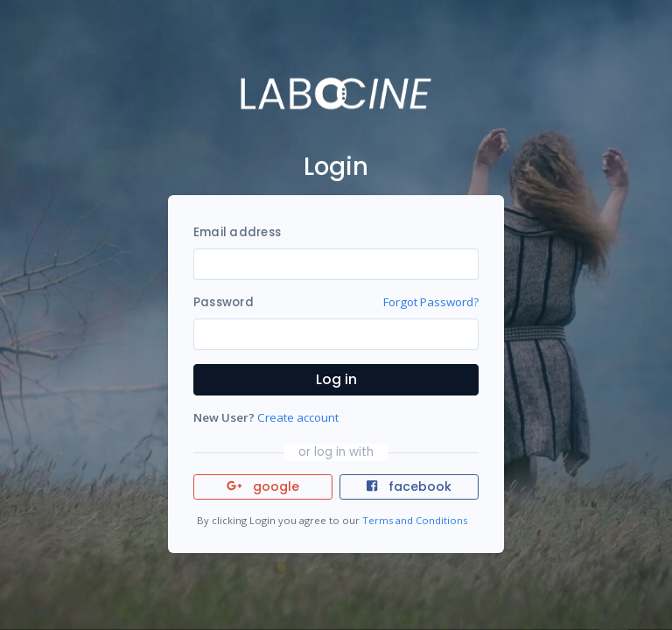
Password (224, 302)
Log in (336, 379)
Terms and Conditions (415, 520)
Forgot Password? (431, 302)
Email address (237, 232)
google (263, 486)
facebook (409, 486)
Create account (298, 417)
